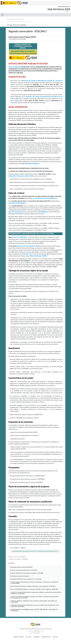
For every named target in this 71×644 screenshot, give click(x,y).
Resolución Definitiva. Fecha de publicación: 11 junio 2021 (26, 579)
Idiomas (67, 11)
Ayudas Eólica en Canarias (27, 21)
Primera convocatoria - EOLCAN (18, 559)
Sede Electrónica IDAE (59, 9)
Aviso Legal (28, 637)
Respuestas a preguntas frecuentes (20, 576)
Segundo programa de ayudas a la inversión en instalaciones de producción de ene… (35, 551)
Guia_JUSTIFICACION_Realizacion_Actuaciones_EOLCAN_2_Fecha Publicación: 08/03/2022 (35, 589)
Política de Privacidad (18, 637)
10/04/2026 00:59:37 (64, 7)
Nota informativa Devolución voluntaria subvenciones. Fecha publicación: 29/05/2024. (34, 586)
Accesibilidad (36, 637)
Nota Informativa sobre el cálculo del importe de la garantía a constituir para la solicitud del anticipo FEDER (35, 583)
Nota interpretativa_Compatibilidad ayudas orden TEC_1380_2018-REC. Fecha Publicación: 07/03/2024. (35, 610)
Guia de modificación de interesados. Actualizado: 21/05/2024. (27, 573)
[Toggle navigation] (2, 15)
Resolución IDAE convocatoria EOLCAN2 (22, 567)
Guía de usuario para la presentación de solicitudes (24, 570)
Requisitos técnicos (46, 637)
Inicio (8, 21)
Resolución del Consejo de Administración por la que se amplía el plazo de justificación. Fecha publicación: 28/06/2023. (35, 606)
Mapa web (55, 637)
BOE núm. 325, (27, 254)
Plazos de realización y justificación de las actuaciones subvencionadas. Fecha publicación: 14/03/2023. (34, 602)
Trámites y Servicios (15, 19)
